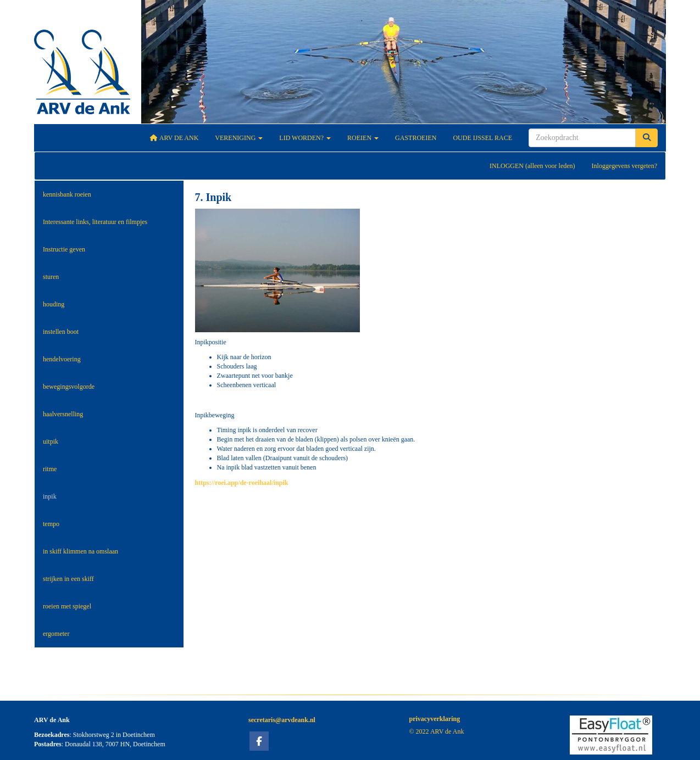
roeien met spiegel (67, 606)
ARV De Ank (174, 138)
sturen (51, 277)
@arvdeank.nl (282, 720)
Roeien (363, 138)
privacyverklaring (435, 719)
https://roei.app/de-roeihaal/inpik (242, 483)
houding (54, 304)
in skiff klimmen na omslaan (80, 551)
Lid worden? (305, 138)
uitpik (51, 442)
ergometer (56, 634)
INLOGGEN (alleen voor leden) (532, 166)
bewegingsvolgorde (69, 387)
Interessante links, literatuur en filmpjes (95, 222)
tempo (51, 524)
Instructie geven (64, 249)
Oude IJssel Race (482, 138)
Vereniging (239, 138)
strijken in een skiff (68, 579)
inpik (50, 496)
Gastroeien (416, 138)
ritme (50, 469)
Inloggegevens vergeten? (624, 166)
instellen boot (61, 332)
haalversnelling (63, 414)
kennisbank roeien (67, 194)
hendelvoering (62, 359)
